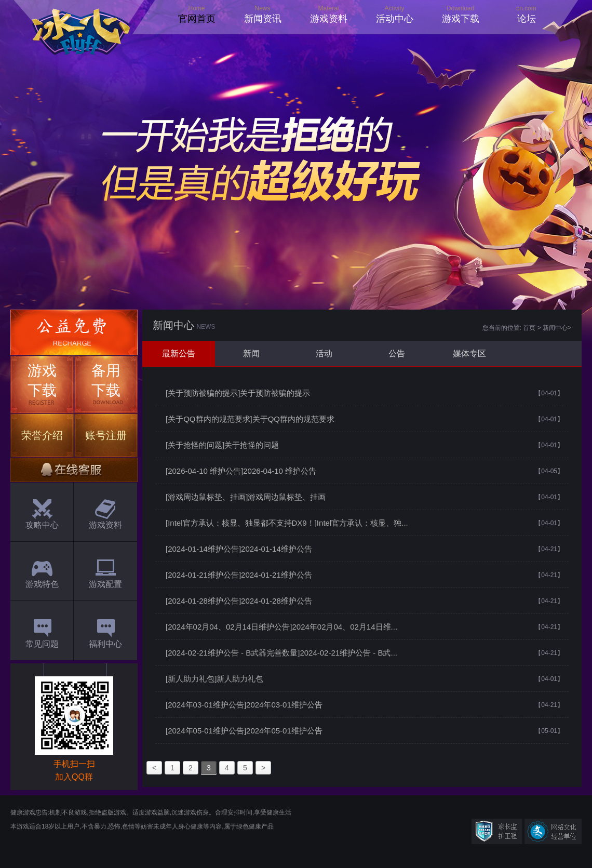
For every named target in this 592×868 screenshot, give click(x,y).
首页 (529, 328)
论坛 (527, 19)
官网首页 (197, 19)
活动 (324, 353)
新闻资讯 (263, 19)
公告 (397, 353)
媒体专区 (469, 353)
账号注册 (106, 435)
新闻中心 (555, 328)
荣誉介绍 (42, 435)
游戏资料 (329, 19)
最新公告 (179, 353)
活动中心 (395, 19)
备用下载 (106, 380)
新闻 (251, 353)
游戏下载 (461, 19)
